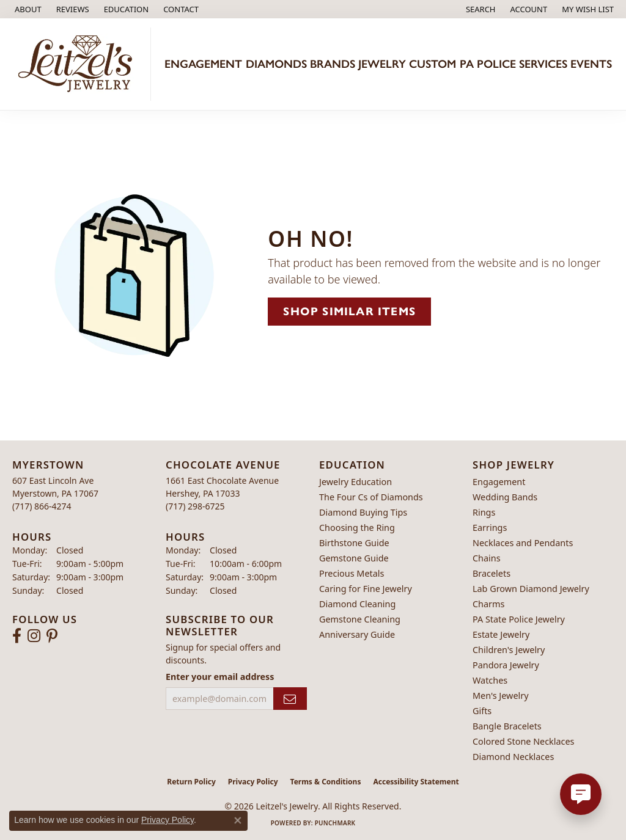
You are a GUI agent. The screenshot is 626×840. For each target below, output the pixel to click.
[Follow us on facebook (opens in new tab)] (17, 636)
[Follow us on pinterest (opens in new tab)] (52, 636)
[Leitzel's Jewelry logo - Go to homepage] (79, 64)
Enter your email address (220, 677)
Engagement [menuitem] (499, 482)
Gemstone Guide (354, 558)
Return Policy (191, 782)
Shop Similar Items (349, 311)
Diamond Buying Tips (363, 512)
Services (543, 64)
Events (591, 64)
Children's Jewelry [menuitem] (509, 650)
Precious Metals (352, 573)
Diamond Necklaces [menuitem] (513, 757)
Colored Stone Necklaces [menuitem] (524, 741)
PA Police (488, 64)
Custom (433, 64)
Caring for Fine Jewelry (366, 589)
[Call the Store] (42, 506)
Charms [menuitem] (488, 604)
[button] (125, 9)
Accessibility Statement (416, 782)
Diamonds (276, 64)
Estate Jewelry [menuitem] (501, 634)
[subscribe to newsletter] (290, 699)
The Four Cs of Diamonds (371, 497)
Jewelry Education (355, 482)
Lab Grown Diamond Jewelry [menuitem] (531, 589)
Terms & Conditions (326, 782)
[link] (27, 9)
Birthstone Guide (354, 543)
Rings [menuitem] (484, 512)
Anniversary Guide (357, 634)
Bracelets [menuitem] (492, 573)
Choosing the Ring (357, 528)
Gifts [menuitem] (482, 711)
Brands (333, 64)
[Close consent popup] (238, 820)
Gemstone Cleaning (360, 619)
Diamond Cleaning (357, 604)
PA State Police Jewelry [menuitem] (519, 619)
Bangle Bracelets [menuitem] (507, 726)
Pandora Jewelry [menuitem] (506, 665)
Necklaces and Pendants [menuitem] (523, 543)
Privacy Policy (253, 782)
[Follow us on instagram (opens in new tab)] (34, 636)
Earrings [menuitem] (490, 528)
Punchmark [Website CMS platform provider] (335, 823)
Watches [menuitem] (490, 680)
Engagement (203, 64)
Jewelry (382, 64)
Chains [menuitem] (487, 558)
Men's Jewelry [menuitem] (501, 696)
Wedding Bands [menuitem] (505, 497)
